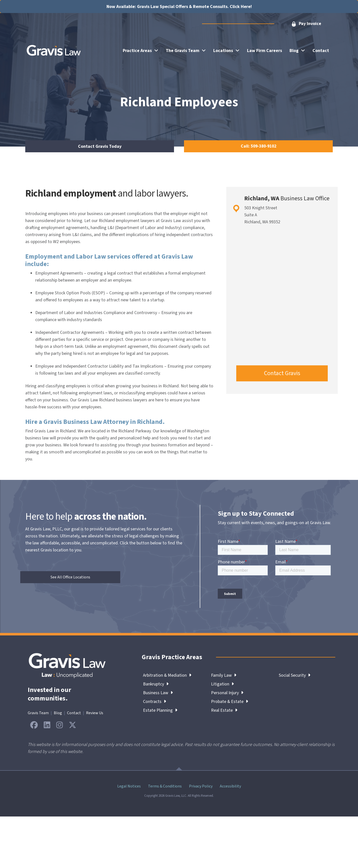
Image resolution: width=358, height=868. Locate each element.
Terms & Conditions (165, 786)
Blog (58, 713)
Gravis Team (38, 713)
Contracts (154, 702)
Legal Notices (129, 786)
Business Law (158, 693)
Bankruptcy (156, 684)
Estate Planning (160, 710)
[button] (306, 24)
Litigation (222, 684)
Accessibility (230, 786)
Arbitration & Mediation (167, 675)
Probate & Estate (230, 702)
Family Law (224, 675)
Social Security (294, 675)
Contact (74, 713)
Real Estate (224, 710)
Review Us (95, 713)
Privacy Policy (201, 786)
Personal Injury (227, 693)
